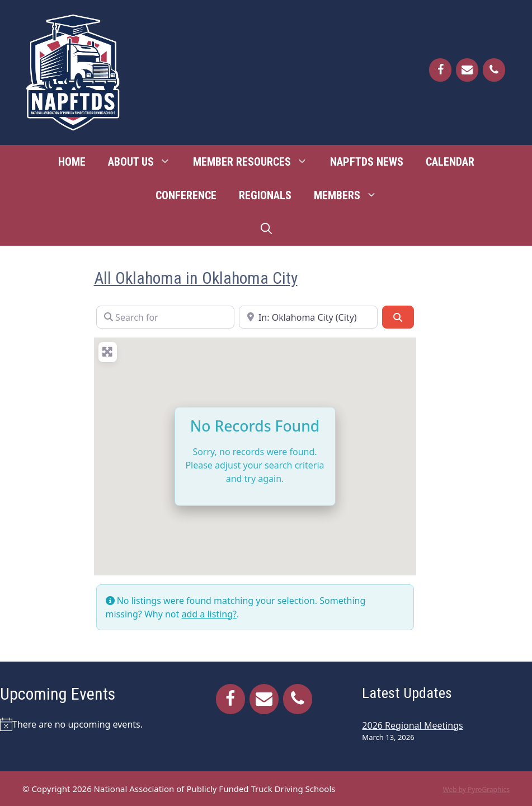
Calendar (450, 162)
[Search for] (166, 317)
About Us (145, 162)
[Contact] (467, 70)
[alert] (85, 724)
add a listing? (209, 614)
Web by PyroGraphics (476, 789)
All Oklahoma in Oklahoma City (196, 278)
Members (351, 195)
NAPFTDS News (367, 162)
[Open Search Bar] (266, 229)
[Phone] (494, 70)
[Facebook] (440, 70)
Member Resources (256, 162)
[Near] (308, 317)
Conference (186, 195)
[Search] (398, 317)
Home (72, 162)
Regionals (265, 195)
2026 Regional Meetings (412, 725)
